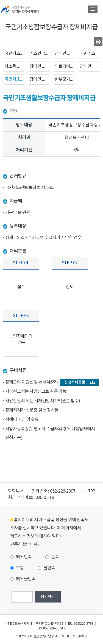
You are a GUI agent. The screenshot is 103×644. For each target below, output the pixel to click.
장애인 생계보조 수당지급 (40, 79)
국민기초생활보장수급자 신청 (15, 54)
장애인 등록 (65, 54)
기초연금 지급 (40, 54)
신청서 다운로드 (80, 382)
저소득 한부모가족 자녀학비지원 (15, 66)
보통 (17, 568)
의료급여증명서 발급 (65, 66)
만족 (52, 557)
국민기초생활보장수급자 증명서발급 (90, 54)
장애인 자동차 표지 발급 (90, 66)
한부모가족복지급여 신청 (65, 79)
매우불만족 (23, 579)
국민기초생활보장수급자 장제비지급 (15, 79)
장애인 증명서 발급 (40, 66)
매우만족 (21, 557)
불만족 (46, 568)
